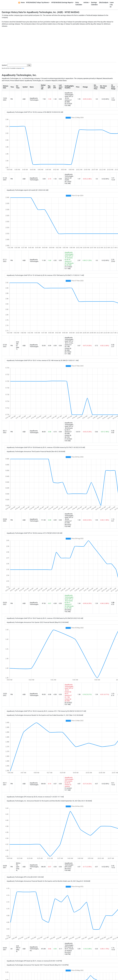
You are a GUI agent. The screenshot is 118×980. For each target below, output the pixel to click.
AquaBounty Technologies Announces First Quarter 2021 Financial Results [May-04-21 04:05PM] (38, 965)
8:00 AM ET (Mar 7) (18, 346)
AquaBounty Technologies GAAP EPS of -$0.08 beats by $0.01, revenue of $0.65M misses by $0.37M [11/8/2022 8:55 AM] (46, 447)
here (23, 68)
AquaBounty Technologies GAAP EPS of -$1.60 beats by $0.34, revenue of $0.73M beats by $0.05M (69, 259)
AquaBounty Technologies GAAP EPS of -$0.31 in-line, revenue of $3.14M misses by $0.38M (69, 344)
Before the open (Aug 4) (18, 867)
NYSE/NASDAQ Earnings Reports (62, 3)
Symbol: (4, 65)
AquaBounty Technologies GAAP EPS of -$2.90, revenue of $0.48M (69, 97)
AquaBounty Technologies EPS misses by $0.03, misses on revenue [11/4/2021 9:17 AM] (35, 797)
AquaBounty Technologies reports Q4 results (69, 177)
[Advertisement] (59, 44)
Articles (86, 3)
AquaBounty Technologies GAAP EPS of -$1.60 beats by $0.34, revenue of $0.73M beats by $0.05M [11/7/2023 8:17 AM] (45, 275)
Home (21, 3)
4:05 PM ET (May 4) (18, 949)
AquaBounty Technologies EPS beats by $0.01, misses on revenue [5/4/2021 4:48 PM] (34, 961)
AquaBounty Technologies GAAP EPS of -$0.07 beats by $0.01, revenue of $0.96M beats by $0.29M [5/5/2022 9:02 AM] (45, 618)
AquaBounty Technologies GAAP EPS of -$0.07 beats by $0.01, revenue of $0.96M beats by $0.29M (69, 602)
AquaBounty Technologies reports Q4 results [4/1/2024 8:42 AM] (28, 190)
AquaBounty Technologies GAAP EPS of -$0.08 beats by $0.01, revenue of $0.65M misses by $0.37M (69, 430)
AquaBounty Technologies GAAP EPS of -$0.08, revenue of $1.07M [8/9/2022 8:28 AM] (34, 533)
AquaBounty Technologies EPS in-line (69, 865)
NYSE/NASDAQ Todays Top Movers (38, 3)
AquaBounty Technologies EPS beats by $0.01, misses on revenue (69, 947)
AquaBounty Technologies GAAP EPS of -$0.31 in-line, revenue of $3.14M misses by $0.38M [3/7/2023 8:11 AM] (43, 360)
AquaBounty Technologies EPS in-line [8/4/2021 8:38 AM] (25, 877)
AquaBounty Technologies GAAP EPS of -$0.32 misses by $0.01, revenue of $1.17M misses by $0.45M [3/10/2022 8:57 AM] (46, 711)
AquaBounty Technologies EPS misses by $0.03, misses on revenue (69, 782)
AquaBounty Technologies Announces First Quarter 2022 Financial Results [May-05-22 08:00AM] (38, 622)
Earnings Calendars (94, 4)
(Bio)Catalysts (104, 3)
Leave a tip (112, 5)
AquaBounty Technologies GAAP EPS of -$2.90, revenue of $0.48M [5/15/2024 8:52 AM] (35, 112)
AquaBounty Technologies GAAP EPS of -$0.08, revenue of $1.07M (69, 518)
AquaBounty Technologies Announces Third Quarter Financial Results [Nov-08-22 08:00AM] (36, 452)
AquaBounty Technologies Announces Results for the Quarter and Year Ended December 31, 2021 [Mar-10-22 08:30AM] (45, 715)
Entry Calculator (79, 4)
